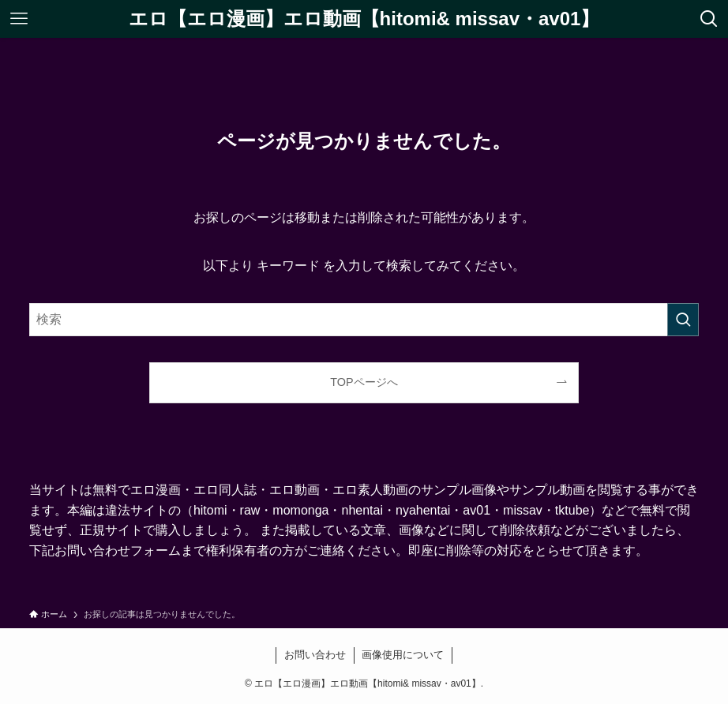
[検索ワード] (364, 320)
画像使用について (403, 655)
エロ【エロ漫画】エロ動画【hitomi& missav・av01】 (364, 19)
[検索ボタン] (709, 19)
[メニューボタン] (19, 19)
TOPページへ (364, 382)
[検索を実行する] (683, 320)
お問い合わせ (315, 655)
